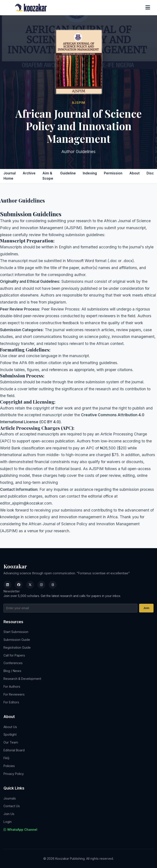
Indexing (90, 173)
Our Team (11, 742)
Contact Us (12, 806)
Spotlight (10, 734)
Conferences (13, 663)
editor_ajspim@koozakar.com (26, 503)
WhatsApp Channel (20, 830)
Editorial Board (14, 750)
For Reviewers (14, 694)
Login (8, 822)
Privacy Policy (14, 774)
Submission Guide (17, 640)
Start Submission (16, 632)
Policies (9, 766)
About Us (10, 727)
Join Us (9, 814)
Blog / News (12, 671)
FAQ (6, 758)
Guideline (68, 173)
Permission (113, 173)
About (134, 173)
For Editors (11, 702)
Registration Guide (17, 647)
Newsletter (12, 591)
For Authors (12, 686)
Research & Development (22, 679)
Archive (29, 173)
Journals (10, 798)
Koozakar (15, 566)
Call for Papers (14, 655)
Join (146, 608)
